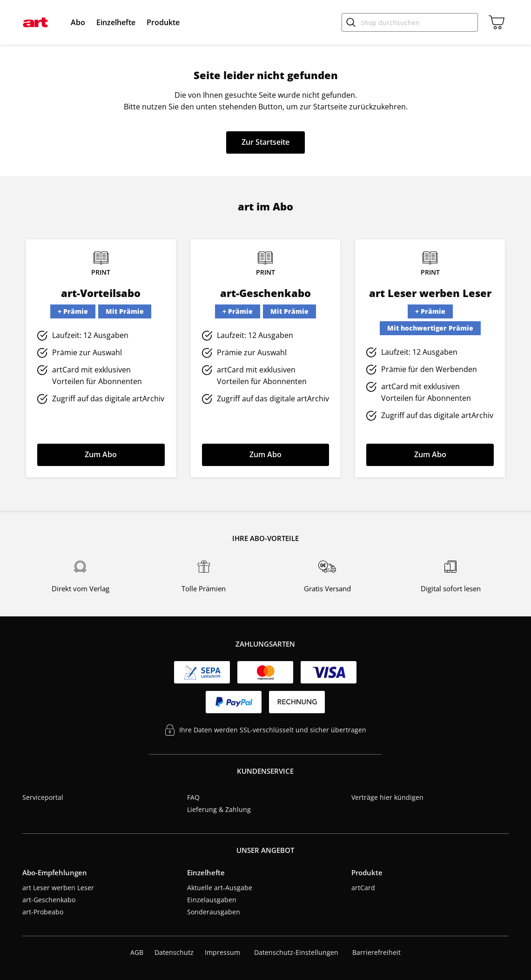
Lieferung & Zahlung (219, 809)
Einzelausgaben (212, 900)
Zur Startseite (265, 142)
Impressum (222, 952)
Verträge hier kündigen (387, 797)
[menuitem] (78, 22)
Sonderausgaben (214, 912)
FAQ (193, 797)
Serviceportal (43, 797)
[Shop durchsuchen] (410, 22)
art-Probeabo (43, 912)
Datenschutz (174, 952)
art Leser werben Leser (58, 888)
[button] (78, 22)
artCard (363, 888)
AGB (137, 952)
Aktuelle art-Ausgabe (220, 888)
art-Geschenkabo (49, 900)
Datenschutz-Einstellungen (296, 953)
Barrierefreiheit (376, 952)
